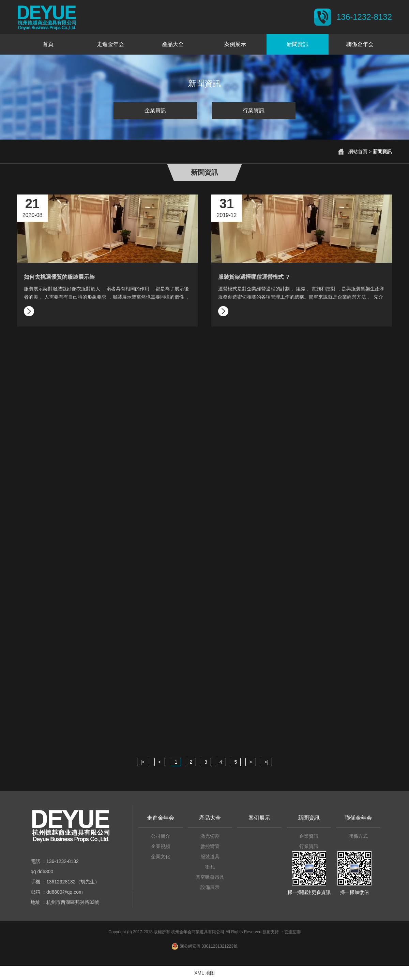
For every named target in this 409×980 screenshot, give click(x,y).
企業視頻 (161, 846)
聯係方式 (358, 836)
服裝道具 (210, 856)
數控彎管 (210, 846)
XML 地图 (204, 973)
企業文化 (161, 856)
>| (267, 762)
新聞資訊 (298, 44)
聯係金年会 (360, 44)
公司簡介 (161, 836)
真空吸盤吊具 (210, 877)
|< (143, 762)
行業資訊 (254, 110)
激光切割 (210, 836)
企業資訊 (155, 110)
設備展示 (210, 887)
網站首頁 (358, 152)
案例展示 (235, 44)
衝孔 (210, 867)
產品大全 (173, 44)
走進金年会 (110, 44)
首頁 (48, 44)
